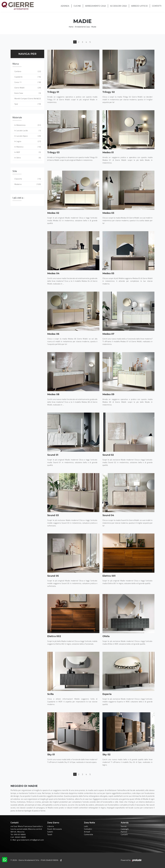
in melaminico (27, 125)
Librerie (51, 826)
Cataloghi (125, 829)
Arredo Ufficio (139, 6)
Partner (124, 832)
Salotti (50, 832)
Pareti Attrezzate (55, 829)
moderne (27, 184)
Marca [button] (16, 64)
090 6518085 (20, 834)
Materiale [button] (17, 117)
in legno (27, 141)
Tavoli (50, 834)
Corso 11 (27, 82)
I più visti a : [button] (18, 198)
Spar (27, 104)
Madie (94, 27)
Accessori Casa (118, 6)
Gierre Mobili (27, 88)
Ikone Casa (27, 93)
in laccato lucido (27, 130)
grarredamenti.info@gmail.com (30, 840)
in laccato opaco (27, 136)
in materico (27, 147)
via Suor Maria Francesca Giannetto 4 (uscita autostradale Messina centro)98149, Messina (27, 829)
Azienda (65, 6)
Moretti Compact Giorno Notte (27, 98)
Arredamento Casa (95, 6)
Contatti (157, 6)
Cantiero (27, 71)
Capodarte (27, 77)
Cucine (77, 6)
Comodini (88, 829)
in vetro (27, 158)
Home (71, 27)
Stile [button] (15, 171)
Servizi (124, 826)
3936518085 (20, 837)
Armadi (87, 832)
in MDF (27, 152)
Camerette (89, 834)
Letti (86, 826)
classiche (27, 179)
